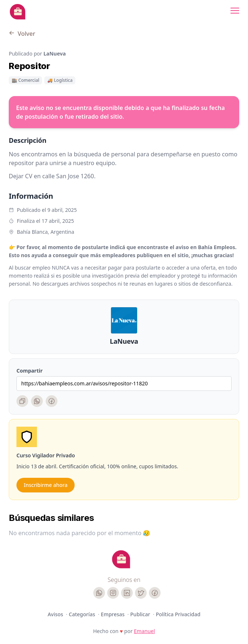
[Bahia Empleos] (18, 12)
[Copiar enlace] (22, 401)
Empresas (114, 614)
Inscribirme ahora (46, 485)
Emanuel (144, 631)
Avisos (56, 614)
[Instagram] (113, 593)
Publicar (141, 614)
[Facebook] (52, 401)
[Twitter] (141, 593)
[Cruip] (121, 559)
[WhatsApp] (37, 401)
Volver (22, 34)
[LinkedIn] (127, 593)
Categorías (83, 614)
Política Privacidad (178, 614)
